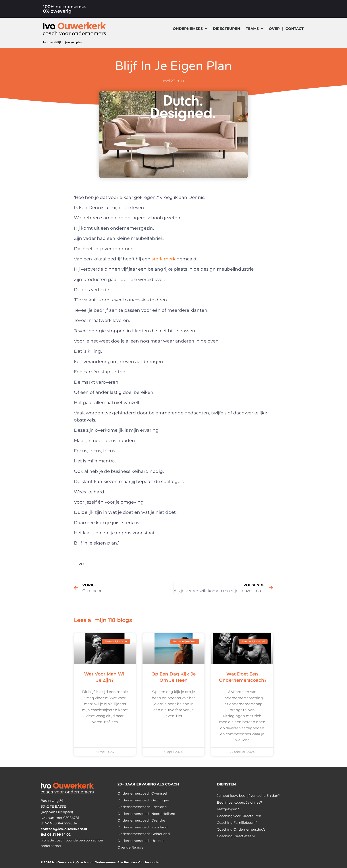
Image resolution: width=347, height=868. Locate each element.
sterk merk (164, 259)
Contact (295, 29)
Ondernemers (190, 29)
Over (274, 29)
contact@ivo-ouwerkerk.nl (64, 829)
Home (48, 42)
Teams (254, 29)
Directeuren (227, 29)
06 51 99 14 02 (59, 834)
